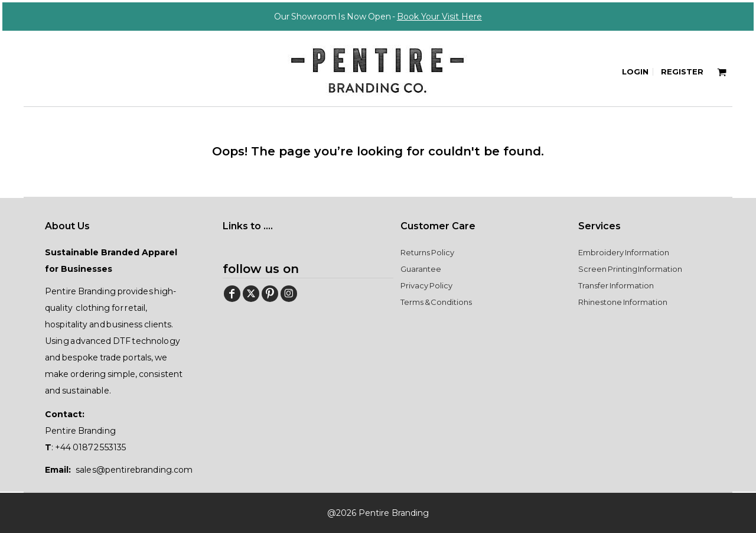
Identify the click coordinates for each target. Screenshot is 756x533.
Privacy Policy (426, 285)
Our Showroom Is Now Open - (378, 17)
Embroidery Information (624, 252)
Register (682, 71)
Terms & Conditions (436, 302)
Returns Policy (427, 252)
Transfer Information (616, 285)
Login (635, 71)
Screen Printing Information (630, 269)
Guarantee (421, 269)
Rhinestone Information (623, 302)
